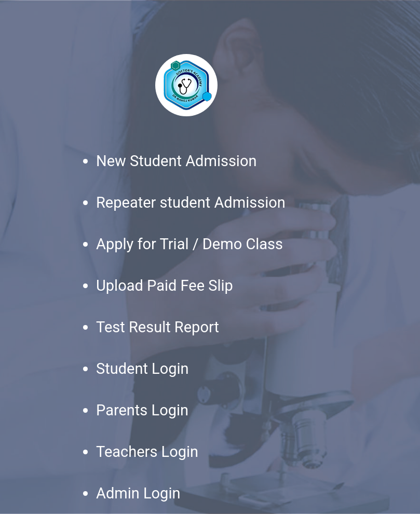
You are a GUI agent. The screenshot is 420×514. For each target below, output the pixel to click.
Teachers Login (147, 452)
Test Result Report (158, 327)
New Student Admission (176, 161)
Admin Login (138, 493)
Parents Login (142, 410)
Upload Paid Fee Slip (165, 286)
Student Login (143, 369)
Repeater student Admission (191, 202)
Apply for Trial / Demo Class (189, 244)
